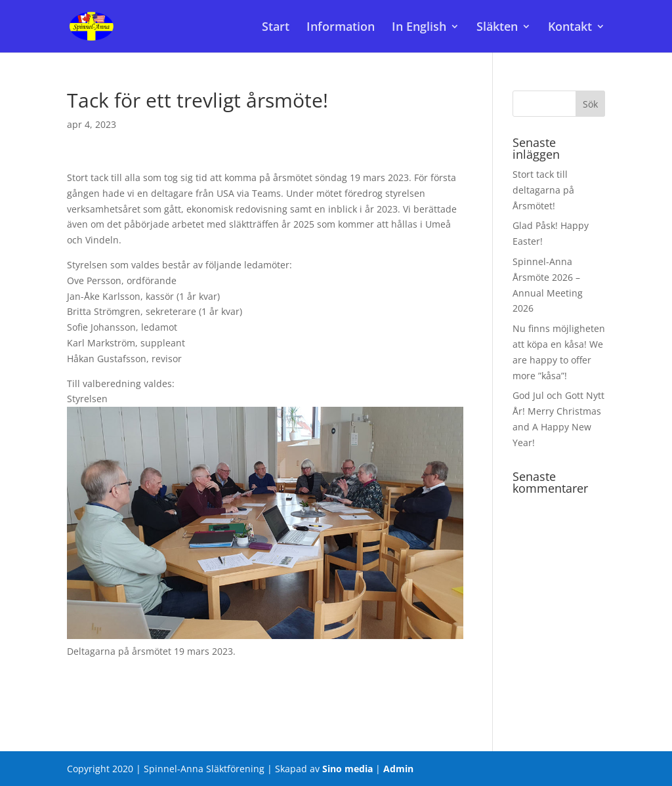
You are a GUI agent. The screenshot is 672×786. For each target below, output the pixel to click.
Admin (398, 769)
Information (341, 28)
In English (419, 28)
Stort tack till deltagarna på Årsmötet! (543, 190)
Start (276, 28)
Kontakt (570, 28)
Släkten (497, 28)
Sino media (347, 769)
